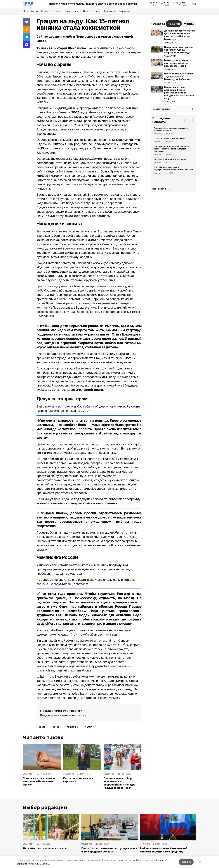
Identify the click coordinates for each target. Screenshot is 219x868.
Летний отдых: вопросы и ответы (170, 159)
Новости (46, 11)
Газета (96, 11)
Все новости (159, 189)
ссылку (81, 715)
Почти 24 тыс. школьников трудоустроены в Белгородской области (173, 168)
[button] (185, 120)
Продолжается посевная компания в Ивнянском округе (39, 781)
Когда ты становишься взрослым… (78, 780)
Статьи (57, 11)
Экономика (109, 11)
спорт (42, 727)
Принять (186, 862)
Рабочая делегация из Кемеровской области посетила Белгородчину (164, 850)
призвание (72, 727)
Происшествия (72, 11)
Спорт (86, 11)
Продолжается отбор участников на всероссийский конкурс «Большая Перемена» (120, 783)
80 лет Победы (30, 11)
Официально (125, 11)
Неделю (174, 24)
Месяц (189, 24)
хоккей (56, 727)
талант (89, 727)
